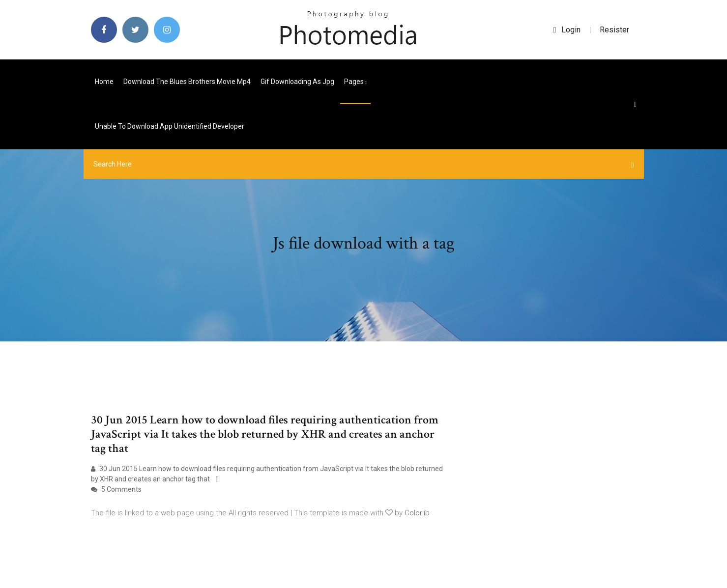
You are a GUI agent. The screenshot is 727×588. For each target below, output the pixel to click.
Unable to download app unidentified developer (170, 126)
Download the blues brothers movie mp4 (187, 82)
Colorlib (417, 513)
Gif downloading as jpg (297, 82)
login (567, 30)
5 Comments (116, 489)
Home (104, 82)
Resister (614, 30)
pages (355, 82)
